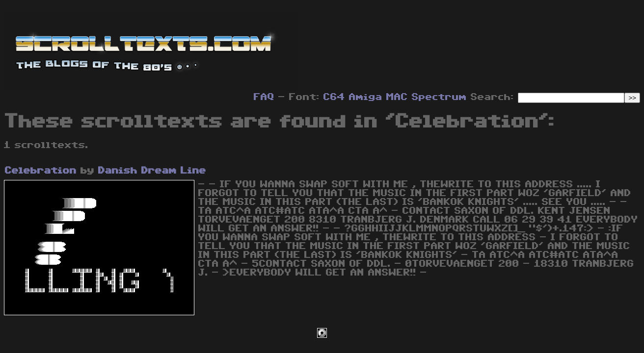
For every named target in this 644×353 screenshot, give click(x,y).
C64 (334, 97)
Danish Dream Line (152, 171)
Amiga (366, 97)
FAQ (264, 97)
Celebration (41, 171)
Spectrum (439, 97)
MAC (397, 97)
